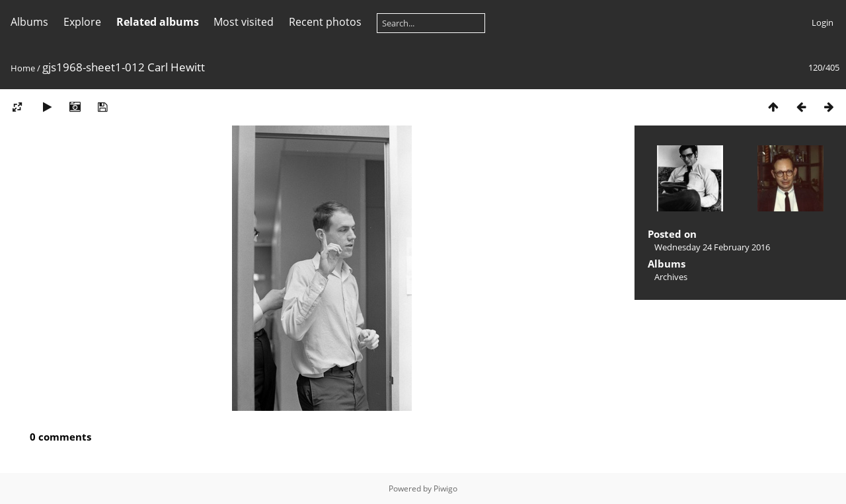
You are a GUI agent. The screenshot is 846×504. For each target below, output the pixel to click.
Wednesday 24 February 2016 (712, 247)
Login (823, 22)
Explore (82, 22)
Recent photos (325, 22)
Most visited (244, 22)
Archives (671, 277)
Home (23, 68)
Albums (29, 22)
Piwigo (445, 488)
